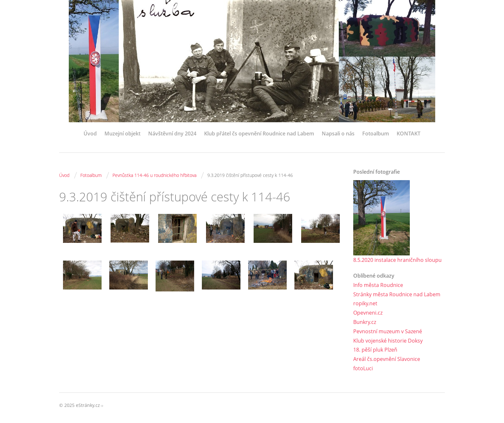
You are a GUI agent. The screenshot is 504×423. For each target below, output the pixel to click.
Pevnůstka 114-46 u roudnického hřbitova (154, 175)
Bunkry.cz (365, 322)
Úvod (90, 133)
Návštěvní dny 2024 (172, 133)
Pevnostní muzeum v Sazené (388, 331)
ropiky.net (365, 303)
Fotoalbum (376, 133)
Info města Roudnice (378, 285)
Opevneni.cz (368, 313)
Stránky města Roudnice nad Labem (397, 294)
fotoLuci (363, 368)
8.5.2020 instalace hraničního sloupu (397, 260)
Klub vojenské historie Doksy (388, 341)
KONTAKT (409, 133)
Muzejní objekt (122, 133)
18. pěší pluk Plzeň (375, 350)
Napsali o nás (338, 133)
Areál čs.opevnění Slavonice (387, 359)
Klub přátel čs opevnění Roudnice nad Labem (259, 133)
